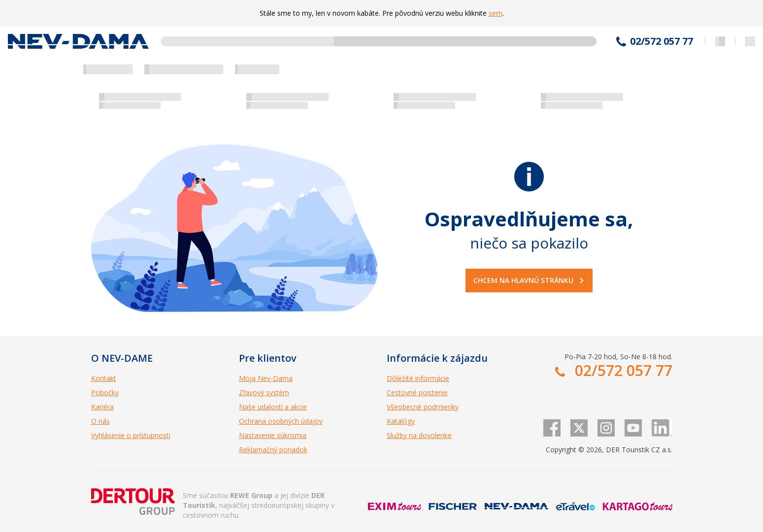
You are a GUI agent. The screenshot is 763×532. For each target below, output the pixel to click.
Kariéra (102, 407)
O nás (100, 421)
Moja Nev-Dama (266, 378)
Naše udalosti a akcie (273, 407)
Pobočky (105, 392)
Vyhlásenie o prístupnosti (131, 435)
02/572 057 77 (662, 41)
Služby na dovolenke (419, 435)
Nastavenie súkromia (273, 435)
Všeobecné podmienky (423, 407)
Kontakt (104, 378)
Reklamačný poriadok (273, 450)
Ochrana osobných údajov (281, 421)
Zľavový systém (264, 392)
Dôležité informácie (418, 378)
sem (496, 13)
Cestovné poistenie (417, 392)
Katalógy (401, 421)
